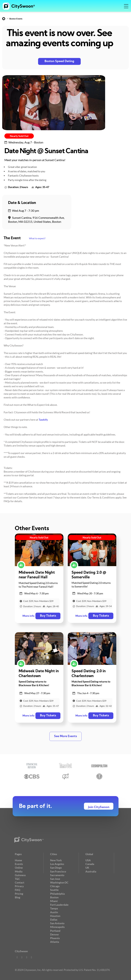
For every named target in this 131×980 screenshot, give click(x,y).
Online (19, 868)
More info (28, 616)
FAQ (17, 890)
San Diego (56, 868)
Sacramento (57, 875)
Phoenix (55, 938)
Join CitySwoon (99, 807)
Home (18, 860)
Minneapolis (57, 927)
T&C (17, 879)
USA (88, 860)
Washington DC (59, 882)
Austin (54, 912)
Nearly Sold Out (19, 136)
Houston (55, 916)
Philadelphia (57, 894)
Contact (20, 882)
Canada (90, 864)
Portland (55, 931)
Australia (91, 871)
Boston (54, 897)
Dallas (54, 920)
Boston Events (16, 19)
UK (87, 868)
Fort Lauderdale (59, 905)
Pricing (19, 894)
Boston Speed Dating (59, 61)
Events (19, 864)
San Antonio (57, 923)
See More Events (65, 736)
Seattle (54, 890)
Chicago (55, 886)
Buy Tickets (48, 616)
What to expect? (37, 238)
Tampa (54, 908)
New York (56, 860)
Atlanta (55, 942)
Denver (55, 934)
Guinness (20, 875)
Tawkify (43, 420)
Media (19, 871)
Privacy (19, 886)
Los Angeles (57, 864)
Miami (54, 901)
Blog (17, 897)
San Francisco (58, 871)
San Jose (55, 879)
